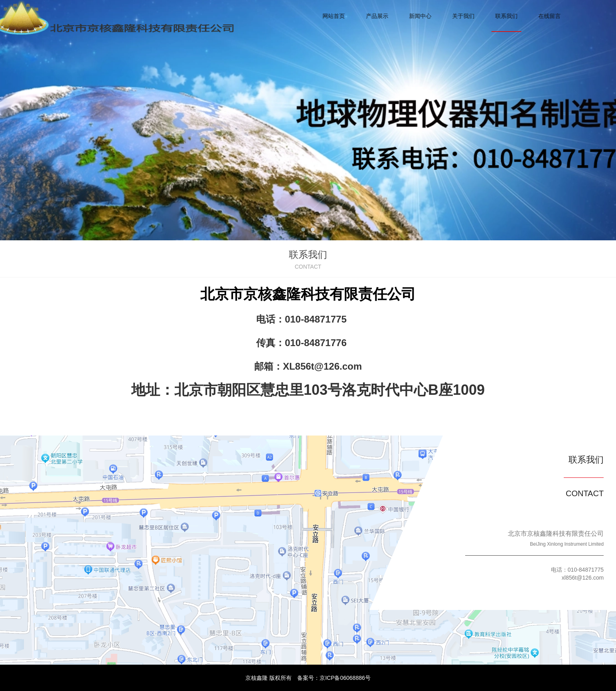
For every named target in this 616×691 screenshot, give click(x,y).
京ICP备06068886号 (345, 678)
